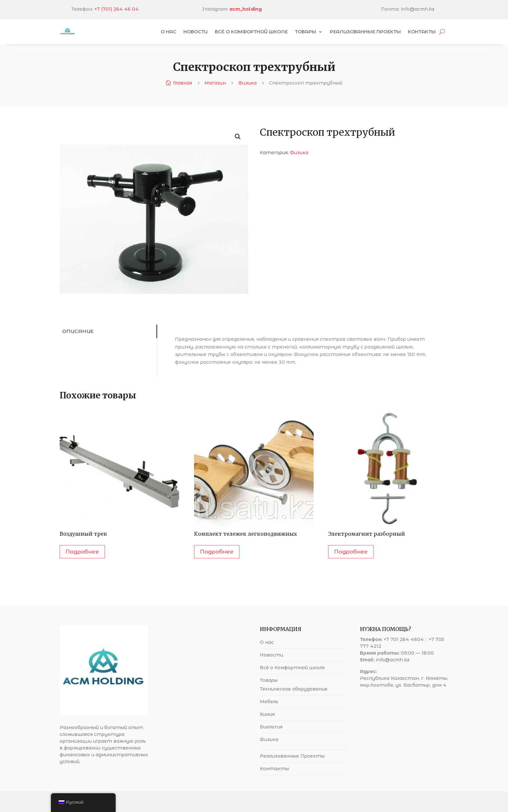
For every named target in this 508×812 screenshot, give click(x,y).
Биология (271, 727)
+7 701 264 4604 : (405, 639)
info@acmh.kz (393, 660)
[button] (238, 137)
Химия (267, 714)
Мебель (269, 702)
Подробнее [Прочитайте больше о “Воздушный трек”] (82, 552)
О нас (168, 32)
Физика (247, 83)
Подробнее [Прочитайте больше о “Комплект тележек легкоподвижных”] (217, 552)
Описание (77, 331)
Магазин (215, 83)
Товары (306, 32)
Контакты (422, 32)
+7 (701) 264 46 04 (148, 9)
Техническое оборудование (294, 689)
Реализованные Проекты (365, 32)
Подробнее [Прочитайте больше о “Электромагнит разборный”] (351, 552)
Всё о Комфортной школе (251, 32)
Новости (196, 32)
